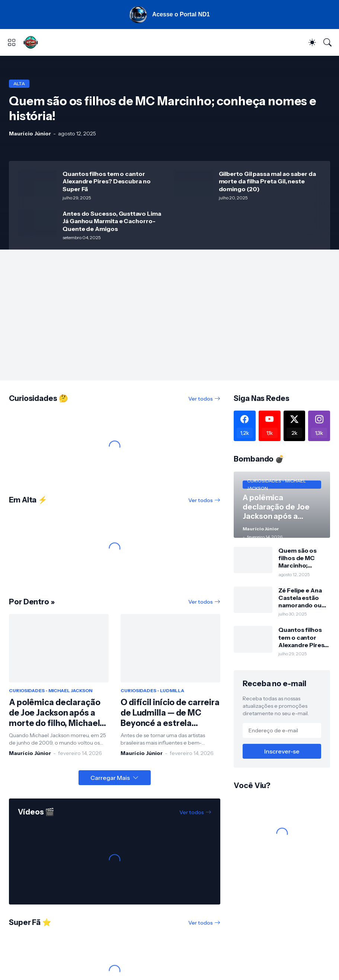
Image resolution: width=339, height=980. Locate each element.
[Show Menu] (12, 43)
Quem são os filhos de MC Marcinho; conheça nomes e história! (302, 559)
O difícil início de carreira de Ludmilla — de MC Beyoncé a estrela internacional (170, 714)
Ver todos (201, 399)
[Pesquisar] (327, 43)
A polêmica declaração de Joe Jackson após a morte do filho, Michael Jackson (55, 714)
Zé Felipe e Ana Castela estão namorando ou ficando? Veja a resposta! (300, 599)
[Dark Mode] (312, 43)
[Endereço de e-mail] (282, 731)
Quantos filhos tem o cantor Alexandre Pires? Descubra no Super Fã (107, 182)
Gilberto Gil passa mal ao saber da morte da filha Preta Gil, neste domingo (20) (267, 182)
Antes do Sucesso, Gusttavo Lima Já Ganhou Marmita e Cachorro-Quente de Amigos (112, 222)
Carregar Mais (110, 778)
